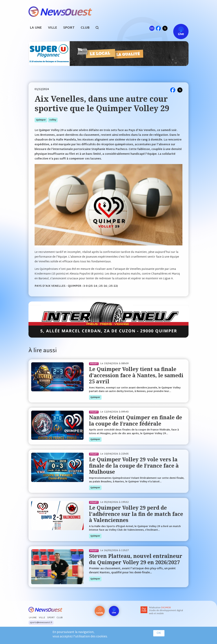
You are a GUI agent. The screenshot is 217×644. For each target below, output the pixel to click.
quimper (41, 120)
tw (165, 28)
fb (158, 28)
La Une (36, 28)
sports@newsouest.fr (41, 623)
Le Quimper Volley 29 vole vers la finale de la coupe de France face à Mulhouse (134, 466)
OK (159, 633)
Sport (69, 28)
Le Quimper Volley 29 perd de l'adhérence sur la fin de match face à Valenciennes (136, 514)
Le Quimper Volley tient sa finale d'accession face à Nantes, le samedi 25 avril (136, 375)
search (99, 28)
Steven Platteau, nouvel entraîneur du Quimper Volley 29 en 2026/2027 (136, 559)
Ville (53, 28)
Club (85, 28)
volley (53, 120)
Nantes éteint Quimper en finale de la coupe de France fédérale (136, 420)
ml (152, 28)
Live (177, 28)
